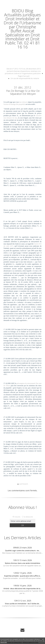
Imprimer (23, 484)
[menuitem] (24, 71)
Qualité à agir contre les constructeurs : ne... (23, 550)
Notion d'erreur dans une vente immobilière (22, 563)
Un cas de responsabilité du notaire (25, 78)
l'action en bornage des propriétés (14, 104)
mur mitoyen (23, 102)
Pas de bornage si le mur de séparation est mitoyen (23, 92)
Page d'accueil (24, 76)
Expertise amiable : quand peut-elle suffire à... (23, 576)
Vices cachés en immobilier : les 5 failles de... (23, 604)
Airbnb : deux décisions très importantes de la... (22, 588)
